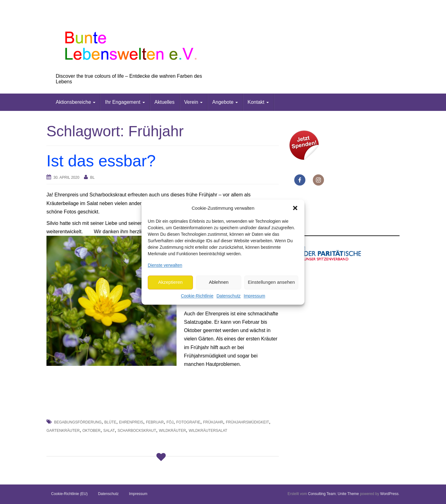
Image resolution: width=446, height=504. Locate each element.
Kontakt (258, 102)
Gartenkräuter (63, 431)
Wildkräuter (172, 431)
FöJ (170, 422)
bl (92, 177)
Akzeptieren (170, 282)
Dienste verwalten (165, 265)
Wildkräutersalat (208, 431)
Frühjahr (213, 422)
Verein (194, 102)
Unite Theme (348, 494)
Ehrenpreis (131, 422)
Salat (109, 431)
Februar (155, 422)
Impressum (254, 296)
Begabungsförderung (78, 422)
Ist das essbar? (101, 161)
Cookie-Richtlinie (197, 296)
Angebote (225, 102)
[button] (295, 208)
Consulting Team (322, 494)
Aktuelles (165, 102)
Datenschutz (229, 296)
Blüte (110, 422)
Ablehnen (219, 282)
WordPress (389, 494)
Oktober (91, 431)
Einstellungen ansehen (271, 282)
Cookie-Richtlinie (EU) (69, 494)
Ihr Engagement (125, 102)
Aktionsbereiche (76, 102)
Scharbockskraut (137, 431)
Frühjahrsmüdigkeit (247, 422)
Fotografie (188, 422)
